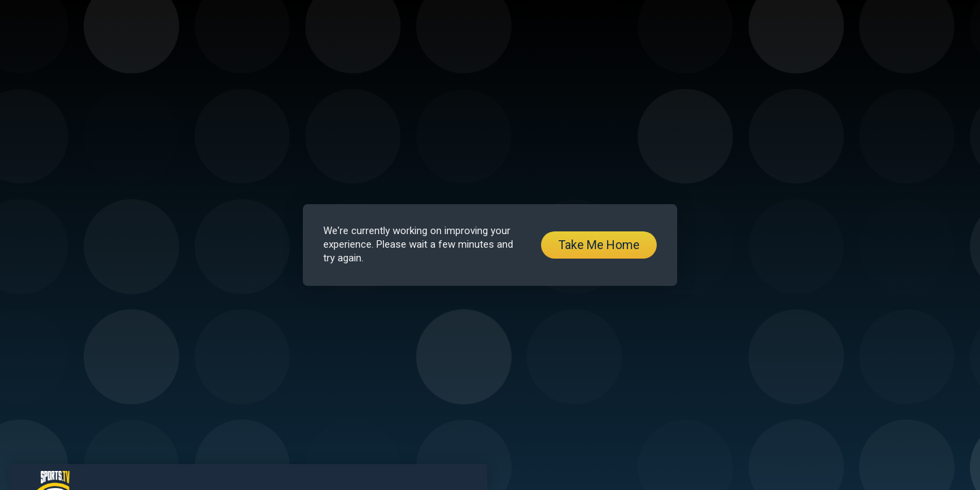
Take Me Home (599, 245)
